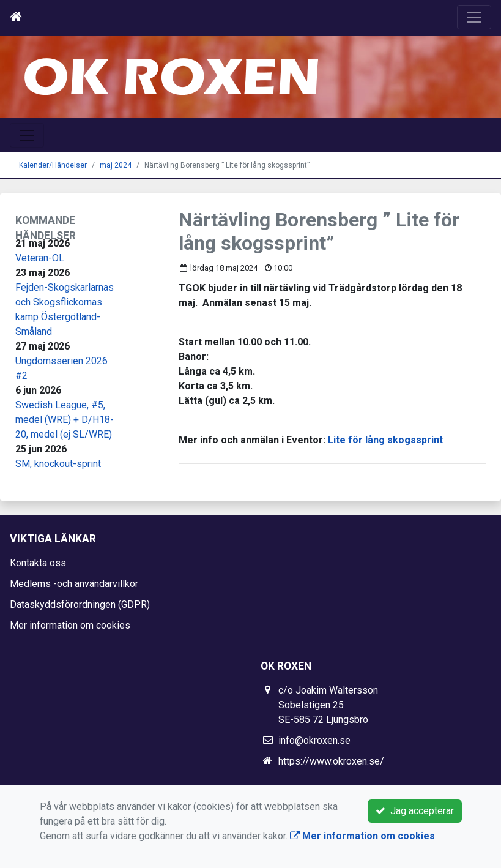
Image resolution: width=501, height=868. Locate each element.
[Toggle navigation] (474, 17)
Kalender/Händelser (53, 165)
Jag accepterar (415, 811)
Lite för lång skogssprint (385, 440)
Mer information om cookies (70, 625)
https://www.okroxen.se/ (331, 761)
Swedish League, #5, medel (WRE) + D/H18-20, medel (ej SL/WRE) (65, 420)
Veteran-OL (40, 258)
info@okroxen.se (314, 740)
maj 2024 (116, 165)
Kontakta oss (38, 563)
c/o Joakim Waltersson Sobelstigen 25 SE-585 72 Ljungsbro (328, 705)
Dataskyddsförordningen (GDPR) (80, 604)
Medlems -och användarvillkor (74, 584)
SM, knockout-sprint (58, 464)
